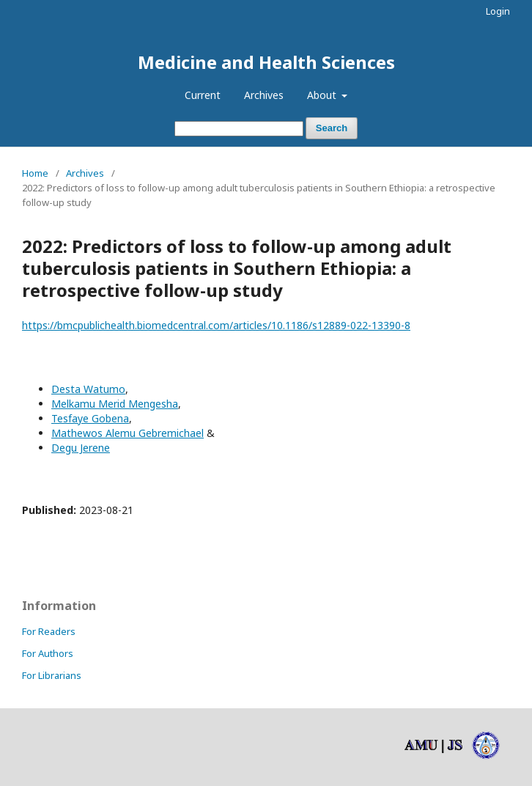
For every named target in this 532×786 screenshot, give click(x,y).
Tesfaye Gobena (90, 418)
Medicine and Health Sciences (266, 62)
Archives (264, 95)
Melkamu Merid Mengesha (115, 404)
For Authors (48, 653)
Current (203, 95)
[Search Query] (239, 129)
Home (35, 173)
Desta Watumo (88, 389)
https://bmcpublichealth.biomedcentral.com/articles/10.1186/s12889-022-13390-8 (216, 325)
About (323, 95)
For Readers (49, 631)
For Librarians (52, 675)
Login (498, 11)
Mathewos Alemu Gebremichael (128, 433)
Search (332, 128)
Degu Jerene (81, 448)
